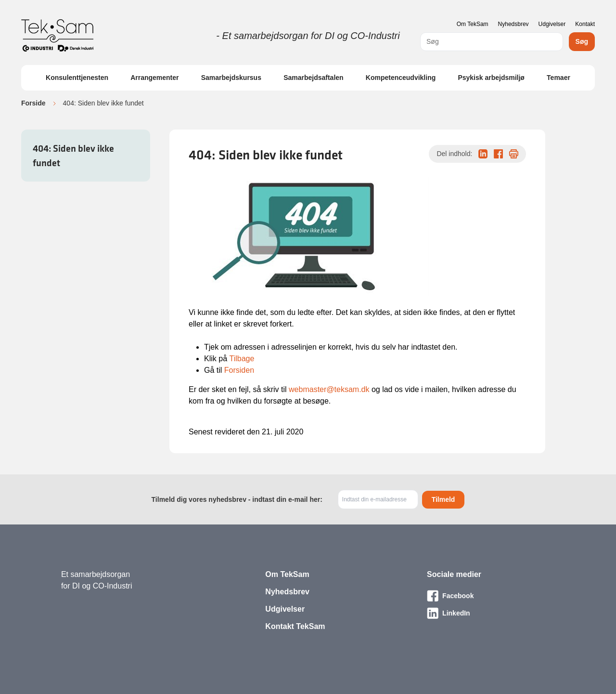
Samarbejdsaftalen (314, 78)
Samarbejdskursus (231, 78)
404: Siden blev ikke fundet (73, 156)
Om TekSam (473, 24)
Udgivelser (552, 24)
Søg (582, 41)
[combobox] (492, 42)
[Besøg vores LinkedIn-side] (491, 613)
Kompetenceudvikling (401, 78)
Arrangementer (154, 78)
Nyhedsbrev (513, 24)
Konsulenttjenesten (77, 78)
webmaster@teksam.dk (329, 389)
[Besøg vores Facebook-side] (491, 596)
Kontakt (585, 24)
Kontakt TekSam (295, 626)
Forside (33, 103)
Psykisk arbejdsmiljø (491, 78)
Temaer (558, 78)
